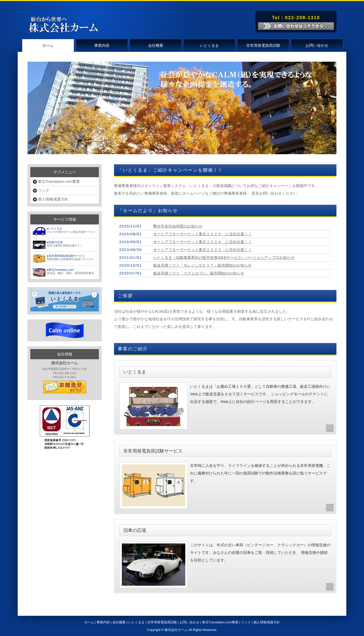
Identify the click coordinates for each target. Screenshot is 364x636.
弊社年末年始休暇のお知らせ (178, 226)
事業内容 (102, 45)
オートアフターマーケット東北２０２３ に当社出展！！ (202, 250)
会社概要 (156, 45)
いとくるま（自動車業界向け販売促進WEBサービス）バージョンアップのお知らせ (224, 257)
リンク (41, 190)
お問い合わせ (317, 45)
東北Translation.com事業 (56, 181)
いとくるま (209, 45)
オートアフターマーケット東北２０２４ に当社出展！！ (202, 242)
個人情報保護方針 (51, 199)
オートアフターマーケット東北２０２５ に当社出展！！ (202, 234)
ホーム (48, 45)
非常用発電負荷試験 (263, 45)
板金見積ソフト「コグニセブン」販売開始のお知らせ (199, 273)
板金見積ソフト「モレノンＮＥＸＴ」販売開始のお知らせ (202, 265)
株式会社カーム (176, 630)
